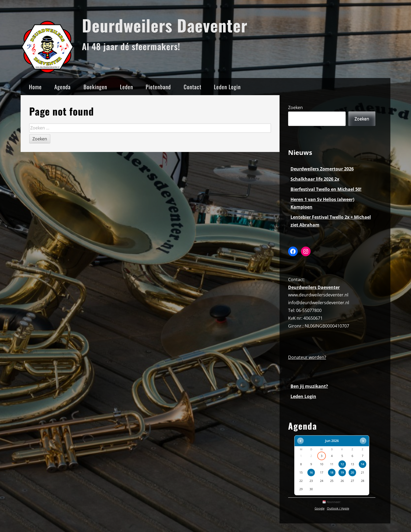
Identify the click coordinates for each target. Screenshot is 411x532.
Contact (193, 87)
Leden (127, 87)
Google (320, 508)
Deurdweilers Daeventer (165, 25)
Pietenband (158, 87)
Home (35, 87)
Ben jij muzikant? (309, 386)
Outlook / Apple (338, 508)
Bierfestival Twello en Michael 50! (326, 189)
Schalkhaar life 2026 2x (315, 179)
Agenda (63, 87)
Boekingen (95, 87)
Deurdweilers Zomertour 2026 (322, 169)
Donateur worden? (307, 357)
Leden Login (227, 87)
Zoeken (295, 107)
